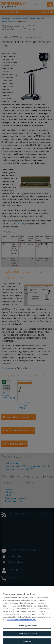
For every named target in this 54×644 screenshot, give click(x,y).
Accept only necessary (27, 636)
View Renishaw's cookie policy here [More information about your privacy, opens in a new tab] (22, 622)
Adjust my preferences (27, 628)
